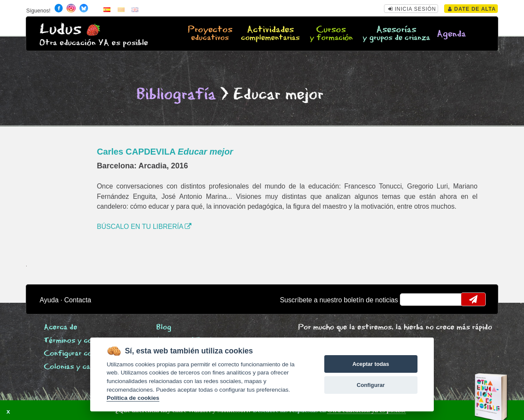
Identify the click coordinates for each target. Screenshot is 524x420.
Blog (164, 327)
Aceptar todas (370, 364)
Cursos (331, 34)
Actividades (270, 34)
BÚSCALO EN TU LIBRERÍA (144, 227)
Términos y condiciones (83, 341)
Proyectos (210, 34)
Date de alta (472, 9)
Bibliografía (176, 95)
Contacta (78, 300)
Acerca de (61, 327)
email (412, 299)
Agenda (451, 34)
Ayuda (49, 300)
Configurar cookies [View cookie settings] (77, 354)
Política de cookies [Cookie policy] (133, 398)
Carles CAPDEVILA (165, 152)
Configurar (370, 385)
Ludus (61, 29)
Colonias (86, 367)
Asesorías (396, 34)
